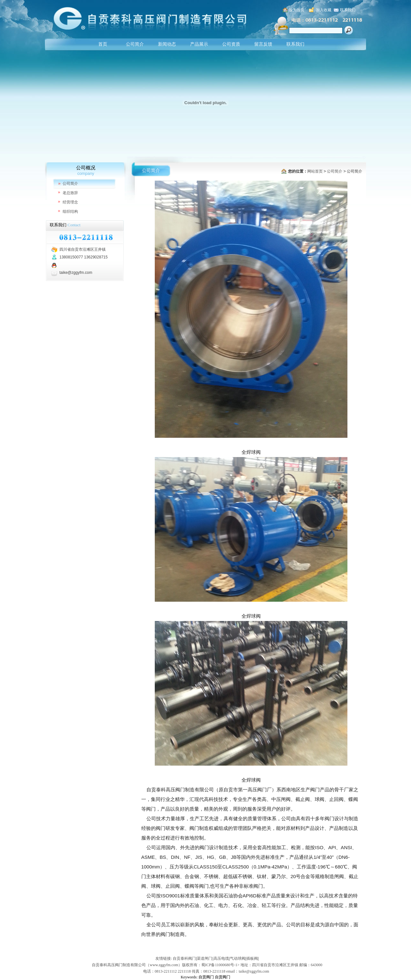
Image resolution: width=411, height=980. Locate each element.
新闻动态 (167, 44)
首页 (103, 44)
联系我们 (348, 10)
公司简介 (135, 44)
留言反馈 (263, 44)
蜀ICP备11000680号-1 (219, 965)
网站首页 (315, 171)
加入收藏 (324, 10)
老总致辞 (70, 193)
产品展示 (199, 44)
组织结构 (70, 211)
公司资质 (231, 44)
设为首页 (297, 10)
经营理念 (70, 202)
